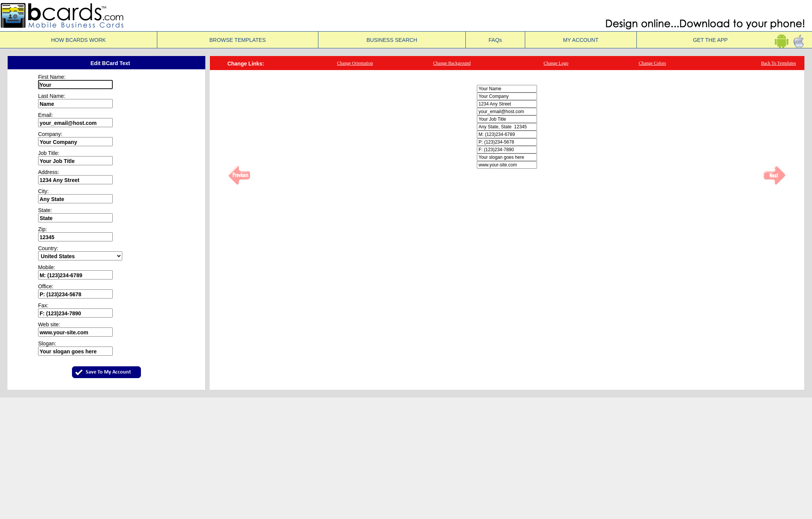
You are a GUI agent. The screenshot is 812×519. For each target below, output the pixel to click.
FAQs (495, 40)
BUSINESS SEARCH (392, 40)
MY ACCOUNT (581, 40)
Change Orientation (355, 63)
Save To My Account (108, 372)
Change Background (452, 63)
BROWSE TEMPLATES (238, 40)
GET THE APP (724, 40)
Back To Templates (778, 63)
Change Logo (556, 63)
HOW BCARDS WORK (78, 40)
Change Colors (652, 63)
